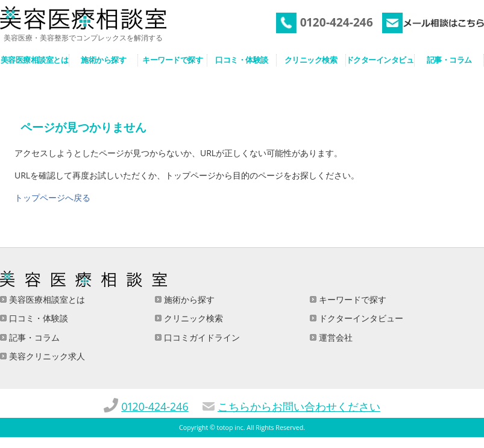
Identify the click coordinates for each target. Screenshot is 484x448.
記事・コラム (33, 337)
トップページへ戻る (52, 197)
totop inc (230, 427)
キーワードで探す (351, 299)
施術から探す (188, 299)
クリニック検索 (192, 318)
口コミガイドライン (201, 337)
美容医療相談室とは (46, 299)
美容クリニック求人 (46, 356)
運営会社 (335, 337)
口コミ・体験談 (37, 318)
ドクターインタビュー (360, 318)
